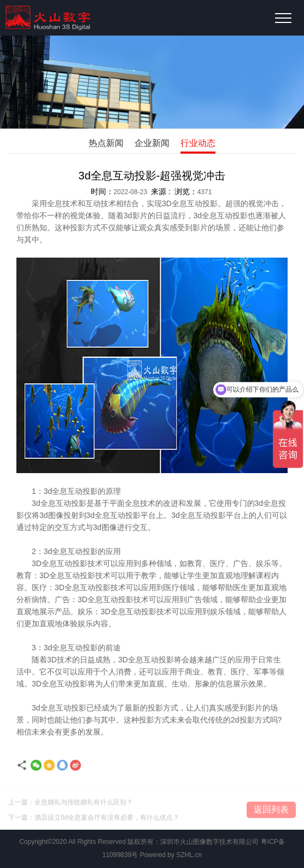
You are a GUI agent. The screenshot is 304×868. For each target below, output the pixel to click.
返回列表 (271, 811)
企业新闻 (152, 143)
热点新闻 (106, 143)
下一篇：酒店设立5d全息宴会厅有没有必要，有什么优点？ (94, 819)
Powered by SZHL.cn (171, 855)
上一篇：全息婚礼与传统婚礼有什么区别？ (71, 804)
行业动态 (198, 143)
